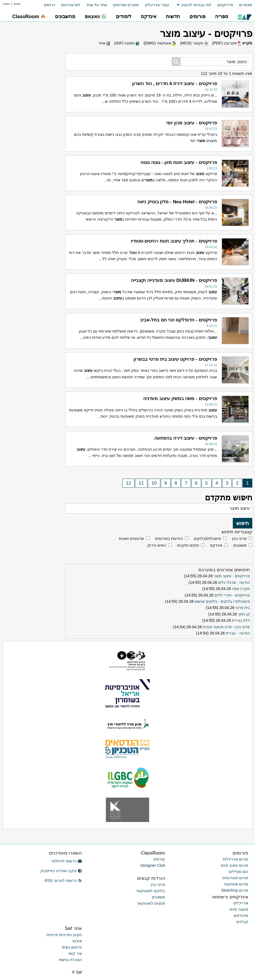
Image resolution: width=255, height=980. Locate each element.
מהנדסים (241, 915)
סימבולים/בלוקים (207, 539)
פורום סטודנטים (235, 878)
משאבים (240, 545)
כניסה (6, 4)
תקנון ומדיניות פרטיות (64, 935)
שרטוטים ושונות (131, 539)
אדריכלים (241, 903)
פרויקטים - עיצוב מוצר (232, 576)
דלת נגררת (241, 620)
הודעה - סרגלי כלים (234, 582)
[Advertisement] (34, 183)
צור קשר (75, 953)
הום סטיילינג (238, 872)
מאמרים (246, 5)
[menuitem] (243, 5)
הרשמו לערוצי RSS (63, 881)
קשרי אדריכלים (157, 5)
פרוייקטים (225, 5)
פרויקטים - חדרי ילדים (232, 595)
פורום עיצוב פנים (235, 865)
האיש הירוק (157, 545)
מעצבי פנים (239, 909)
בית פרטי (243, 608)
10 (154, 483)
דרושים (50, 5)
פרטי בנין (239, 539)
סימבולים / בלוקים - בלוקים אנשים (222, 601)
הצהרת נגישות (70, 960)
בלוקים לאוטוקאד (151, 891)
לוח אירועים (71, 5)
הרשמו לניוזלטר (66, 861)
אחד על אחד (97, 5)
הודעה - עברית (238, 633)
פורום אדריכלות (236, 859)
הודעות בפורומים (169, 539)
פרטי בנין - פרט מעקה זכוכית (226, 627)
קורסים (159, 859)
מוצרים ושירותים (126, 5)
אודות (77, 941)
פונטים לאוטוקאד (151, 903)
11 (141, 483)
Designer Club (153, 865)
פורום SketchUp (235, 890)
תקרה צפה (241, 589)
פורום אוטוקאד (236, 884)
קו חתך (244, 614)
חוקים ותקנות (188, 545)
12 (128, 483)
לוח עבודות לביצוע (196, 5)
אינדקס (216, 545)
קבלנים (242, 922)
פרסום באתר (71, 947)
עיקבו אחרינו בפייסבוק (61, 871)
